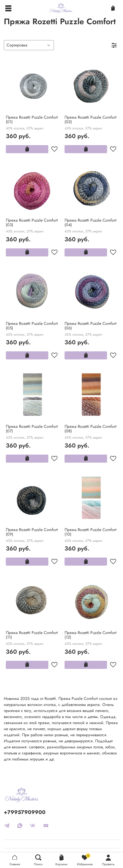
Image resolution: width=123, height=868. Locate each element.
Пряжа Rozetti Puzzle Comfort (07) (32, 429)
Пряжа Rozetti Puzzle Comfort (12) (90, 635)
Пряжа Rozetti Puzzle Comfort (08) (90, 429)
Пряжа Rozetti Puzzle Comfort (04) (90, 222)
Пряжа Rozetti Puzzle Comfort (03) (32, 222)
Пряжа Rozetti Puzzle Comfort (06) (90, 326)
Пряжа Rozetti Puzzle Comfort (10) (90, 532)
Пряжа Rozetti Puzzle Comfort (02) (90, 120)
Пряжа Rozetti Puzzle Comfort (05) (32, 326)
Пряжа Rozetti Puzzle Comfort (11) (32, 635)
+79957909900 (25, 812)
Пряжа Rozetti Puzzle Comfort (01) (32, 120)
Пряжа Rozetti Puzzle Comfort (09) (32, 532)
